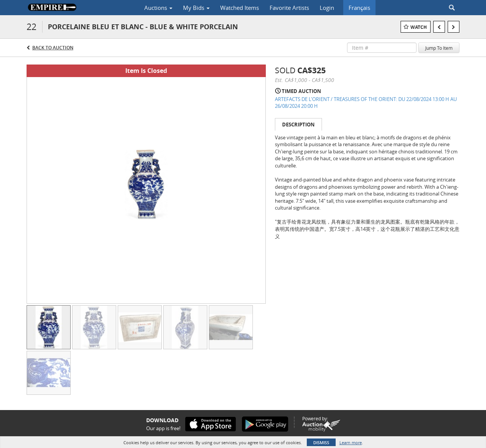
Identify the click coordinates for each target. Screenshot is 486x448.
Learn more (351, 442)
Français (359, 8)
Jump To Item (439, 48)
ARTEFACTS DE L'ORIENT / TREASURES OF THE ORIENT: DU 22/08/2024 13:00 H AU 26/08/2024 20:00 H (366, 103)
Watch (419, 27)
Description (298, 125)
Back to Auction (53, 48)
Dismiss (321, 442)
